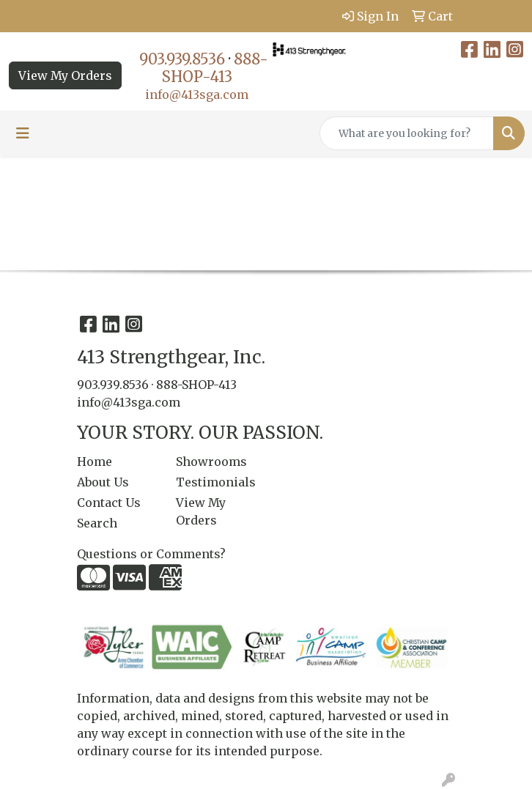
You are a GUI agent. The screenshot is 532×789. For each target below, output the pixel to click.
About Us (103, 482)
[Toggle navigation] (23, 133)
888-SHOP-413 (215, 68)
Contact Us (109, 503)
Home (95, 462)
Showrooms (211, 462)
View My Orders (65, 75)
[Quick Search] (407, 133)
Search (97, 523)
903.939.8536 (182, 59)
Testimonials (216, 482)
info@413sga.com (197, 95)
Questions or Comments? (151, 554)
